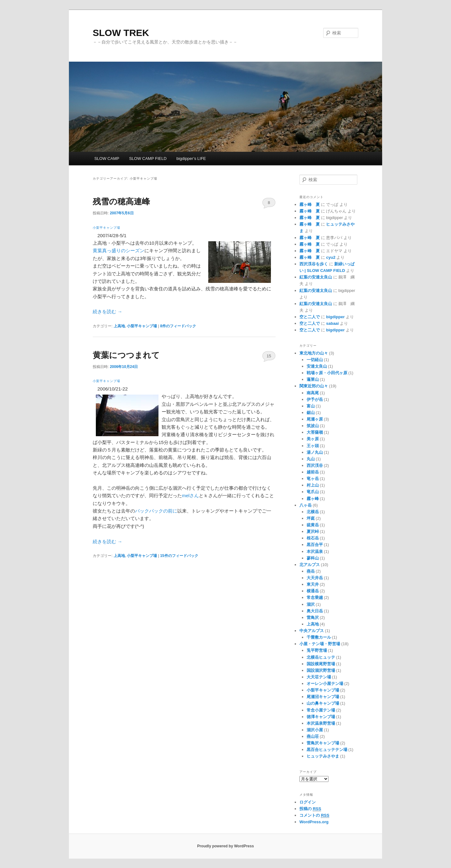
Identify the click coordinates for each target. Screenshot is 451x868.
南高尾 (313, 393)
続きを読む (107, 311)
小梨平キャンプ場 (106, 228)
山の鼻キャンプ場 (323, 703)
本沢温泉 (315, 551)
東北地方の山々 (314, 353)
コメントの (314, 815)
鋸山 (311, 413)
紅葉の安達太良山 (316, 277)
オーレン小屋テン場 (325, 684)
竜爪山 (313, 492)
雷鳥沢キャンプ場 (323, 743)
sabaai (332, 323)
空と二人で (310, 317)
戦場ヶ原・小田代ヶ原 (327, 373)
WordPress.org (314, 822)
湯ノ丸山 (315, 452)
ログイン (308, 802)
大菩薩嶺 (315, 432)
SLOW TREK (121, 33)
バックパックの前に (156, 511)
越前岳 (313, 472)
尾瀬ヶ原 (315, 419)
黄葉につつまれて (126, 355)
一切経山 (315, 360)
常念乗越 (315, 597)
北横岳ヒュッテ (321, 657)
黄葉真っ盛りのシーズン (119, 250)
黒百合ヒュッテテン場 (327, 750)
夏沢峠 (313, 531)
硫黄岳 (313, 525)
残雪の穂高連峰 (121, 202)
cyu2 (331, 257)
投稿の (310, 809)
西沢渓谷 (315, 465)
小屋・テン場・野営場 (320, 644)
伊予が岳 (315, 399)
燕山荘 (313, 736)
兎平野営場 (317, 650)
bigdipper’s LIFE (191, 158)
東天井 (313, 584)
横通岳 (313, 591)
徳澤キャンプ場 (321, 717)
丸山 (311, 459)
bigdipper (335, 317)
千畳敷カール (319, 637)
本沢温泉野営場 (321, 723)
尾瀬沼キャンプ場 (323, 697)
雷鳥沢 (313, 618)
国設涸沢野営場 (321, 670)
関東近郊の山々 (314, 386)
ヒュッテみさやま (323, 756)
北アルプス (310, 565)
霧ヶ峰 (313, 499)
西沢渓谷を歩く (314, 264)
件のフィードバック (178, 326)
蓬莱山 (313, 379)
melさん (190, 495)
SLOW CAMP (107, 158)
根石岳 (313, 538)
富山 (311, 406)
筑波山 (313, 426)
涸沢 (311, 604)
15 (269, 356)
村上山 (313, 485)
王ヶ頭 (313, 446)
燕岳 (311, 571)
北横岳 (313, 512)
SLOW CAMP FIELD (148, 158)
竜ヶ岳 (313, 479)
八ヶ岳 (306, 505)
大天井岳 (315, 578)
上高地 (119, 326)
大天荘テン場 (319, 677)
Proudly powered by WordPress (225, 846)
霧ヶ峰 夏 (310, 204)
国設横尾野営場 (321, 664)
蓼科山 (313, 558)
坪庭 (311, 518)
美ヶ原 (313, 439)
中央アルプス (312, 631)
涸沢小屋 (315, 730)
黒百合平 (315, 545)
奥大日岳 (315, 611)
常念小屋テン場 (321, 710)
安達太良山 (317, 366)
